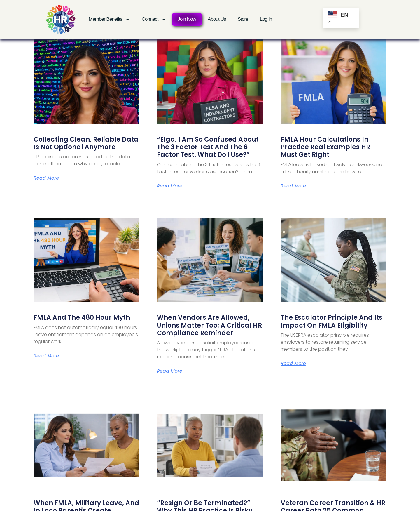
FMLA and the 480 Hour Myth (82, 318)
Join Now (187, 19)
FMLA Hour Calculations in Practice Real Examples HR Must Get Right (325, 147)
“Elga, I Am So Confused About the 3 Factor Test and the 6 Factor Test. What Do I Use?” (208, 147)
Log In (266, 19)
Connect (154, 19)
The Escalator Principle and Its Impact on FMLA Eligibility (331, 321)
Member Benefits (109, 19)
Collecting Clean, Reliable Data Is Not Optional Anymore (86, 143)
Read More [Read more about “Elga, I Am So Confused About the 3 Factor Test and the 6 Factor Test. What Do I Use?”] (170, 186)
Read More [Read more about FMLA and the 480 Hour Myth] (46, 356)
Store (243, 19)
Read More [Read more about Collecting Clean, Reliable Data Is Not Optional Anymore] (46, 178)
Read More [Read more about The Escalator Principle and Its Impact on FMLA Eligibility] (293, 364)
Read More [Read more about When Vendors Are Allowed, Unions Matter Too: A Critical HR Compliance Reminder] (170, 371)
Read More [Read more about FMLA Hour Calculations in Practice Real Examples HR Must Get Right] (293, 186)
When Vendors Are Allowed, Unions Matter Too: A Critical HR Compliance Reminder (209, 325)
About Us (217, 19)
